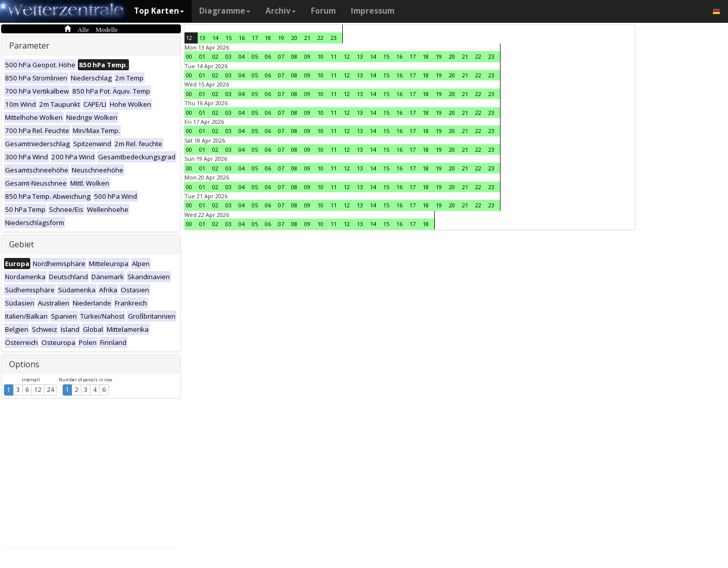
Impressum (373, 11)
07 (281, 56)
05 (255, 56)
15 (229, 38)
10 (321, 56)
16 (242, 38)
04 (242, 56)
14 (215, 38)
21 (307, 38)
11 (334, 56)
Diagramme (225, 11)
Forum (323, 11)
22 (321, 38)
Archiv (281, 11)
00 (189, 56)
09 (307, 56)
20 (294, 38)
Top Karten (159, 11)
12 (38, 390)
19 (281, 38)
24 (51, 390)
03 (229, 56)
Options (24, 364)
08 (294, 56)
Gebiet (21, 244)
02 (215, 56)
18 (268, 38)
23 (334, 38)
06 (268, 56)
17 (255, 38)
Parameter (29, 46)
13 (202, 38)
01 (202, 56)
